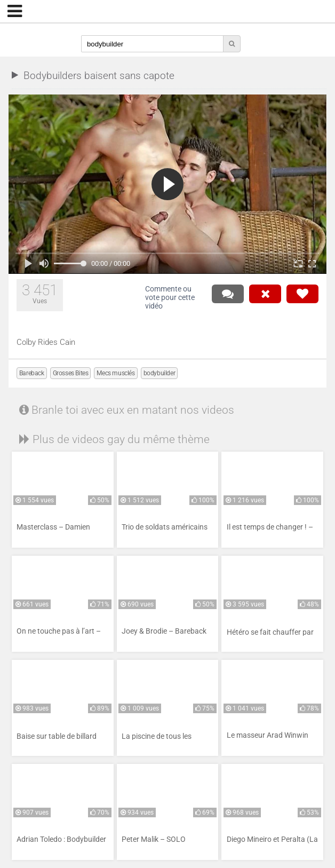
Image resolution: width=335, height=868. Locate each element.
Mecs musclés (115, 373)
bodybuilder (159, 373)
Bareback (32, 373)
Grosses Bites (71, 373)
